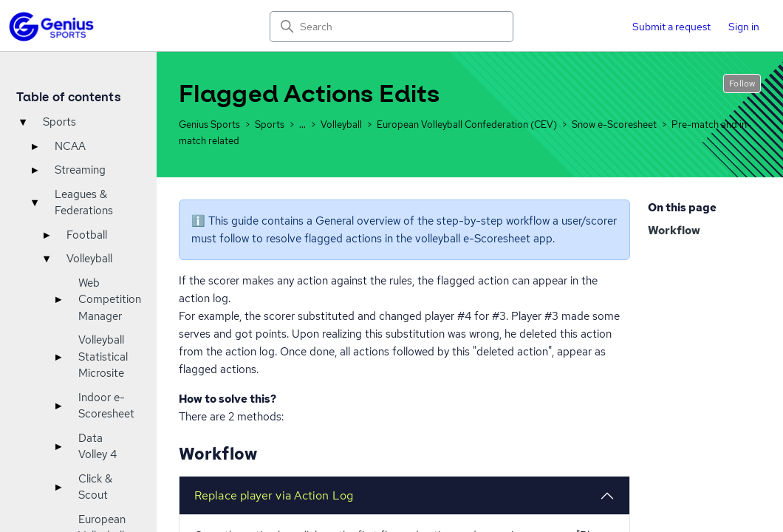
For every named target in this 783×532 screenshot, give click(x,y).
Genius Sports (209, 125)
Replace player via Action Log (274, 495)
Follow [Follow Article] (742, 83)
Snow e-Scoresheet (614, 125)
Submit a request (671, 27)
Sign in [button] (744, 27)
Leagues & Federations (84, 203)
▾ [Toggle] (23, 122)
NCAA (70, 146)
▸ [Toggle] (35, 146)
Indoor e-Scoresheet (106, 406)
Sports (59, 122)
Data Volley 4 (98, 447)
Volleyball (89, 259)
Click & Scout (95, 487)
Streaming (80, 170)
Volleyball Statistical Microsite (103, 357)
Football (87, 235)
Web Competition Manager (110, 300)
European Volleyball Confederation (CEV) (467, 125)
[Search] (391, 27)
